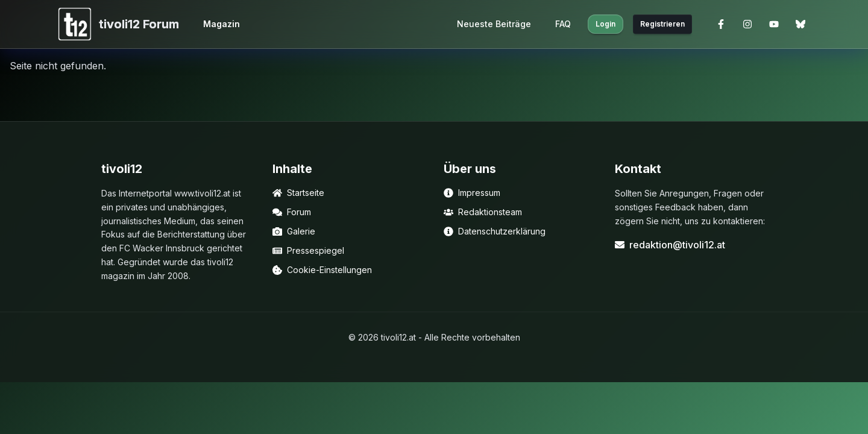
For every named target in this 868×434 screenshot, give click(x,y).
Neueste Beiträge (494, 24)
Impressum (472, 193)
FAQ (563, 24)
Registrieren (662, 24)
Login (605, 24)
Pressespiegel (308, 250)
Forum (292, 212)
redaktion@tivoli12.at (670, 245)
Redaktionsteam (483, 212)
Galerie (294, 231)
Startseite (298, 193)
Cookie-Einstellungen (322, 270)
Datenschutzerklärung (495, 231)
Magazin (222, 24)
